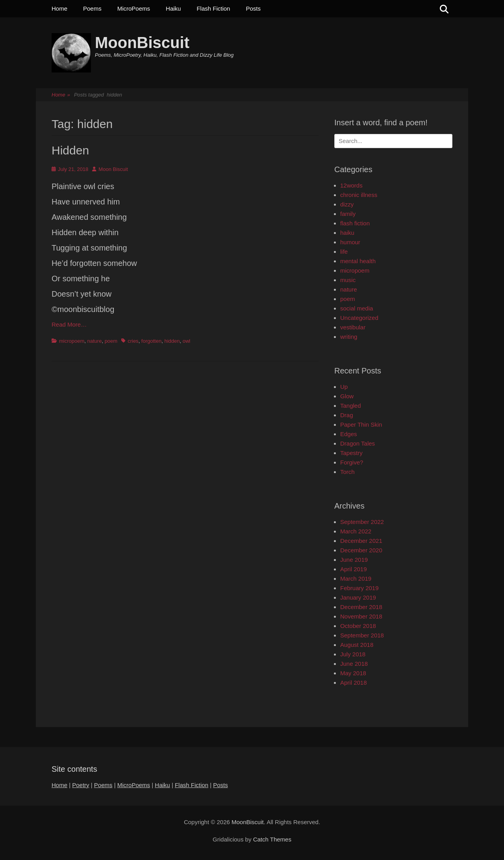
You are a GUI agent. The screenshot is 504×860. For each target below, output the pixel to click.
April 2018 (354, 683)
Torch (347, 472)
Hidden (70, 150)
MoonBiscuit (142, 43)
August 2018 (357, 645)
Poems (92, 8)
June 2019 (354, 560)
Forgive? (352, 462)
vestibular (353, 327)
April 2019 (354, 569)
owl (187, 341)
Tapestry (351, 453)
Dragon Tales (358, 443)
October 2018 (358, 626)
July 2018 (353, 654)
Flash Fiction (213, 8)
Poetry (81, 785)
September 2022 (362, 522)
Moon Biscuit (113, 169)
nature (95, 341)
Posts (253, 8)
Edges (349, 434)
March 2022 (356, 531)
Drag (347, 415)
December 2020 (361, 550)
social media (357, 308)
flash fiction (355, 223)
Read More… (69, 324)
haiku (347, 233)
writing (349, 337)
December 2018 (361, 607)
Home (59, 8)
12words (351, 185)
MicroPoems (134, 8)
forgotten (151, 341)
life (344, 252)
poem (111, 341)
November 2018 (361, 616)
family (348, 214)
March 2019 (356, 579)
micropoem (72, 341)
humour (350, 242)
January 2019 (358, 597)
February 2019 (359, 588)
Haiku (173, 8)
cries (133, 341)
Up (344, 387)
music (348, 280)
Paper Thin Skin (361, 424)
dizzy (347, 204)
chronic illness (359, 195)
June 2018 (354, 664)
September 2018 (362, 635)
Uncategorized (359, 318)
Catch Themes (272, 839)
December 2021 (361, 541)
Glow (347, 396)
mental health (358, 261)
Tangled (351, 406)
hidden (172, 341)
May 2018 (353, 673)
